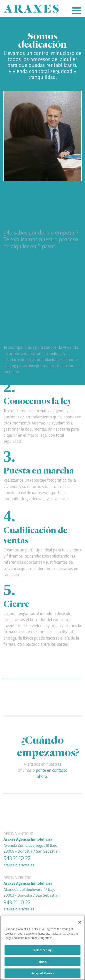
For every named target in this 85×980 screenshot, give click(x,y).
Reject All (42, 962)
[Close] (80, 923)
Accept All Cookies (42, 974)
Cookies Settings (42, 950)
